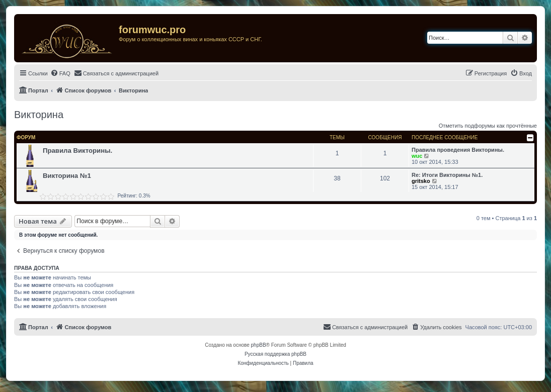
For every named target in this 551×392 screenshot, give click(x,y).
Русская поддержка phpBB (275, 354)
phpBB (259, 345)
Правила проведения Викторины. (458, 150)
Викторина (39, 115)
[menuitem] (60, 73)
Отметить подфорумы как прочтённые (488, 126)
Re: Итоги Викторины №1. (447, 175)
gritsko (421, 181)
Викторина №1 (67, 176)
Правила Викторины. (77, 151)
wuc (417, 156)
